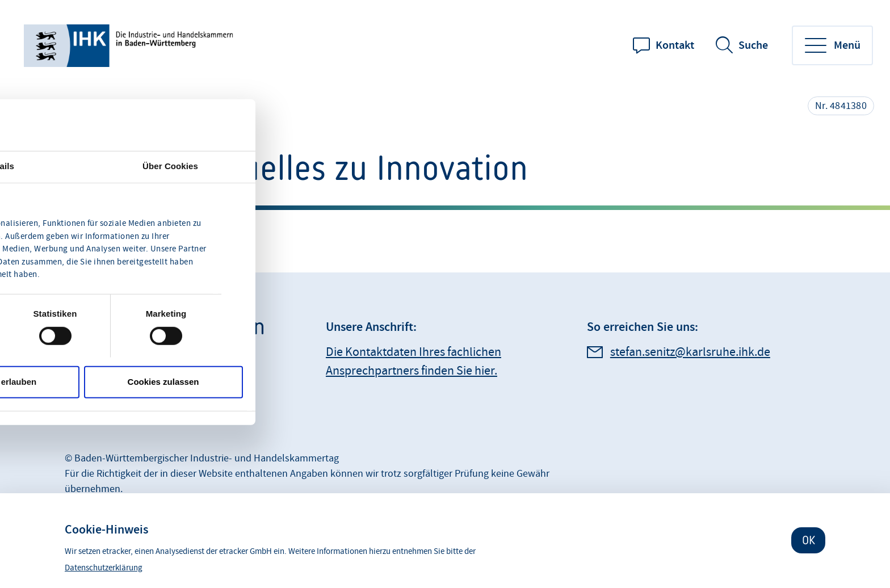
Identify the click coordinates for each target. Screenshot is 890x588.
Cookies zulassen (163, 382)
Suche (753, 45)
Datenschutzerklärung (104, 568)
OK (809, 540)
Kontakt (675, 45)
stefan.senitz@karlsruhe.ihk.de (690, 352)
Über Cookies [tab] (170, 165)
